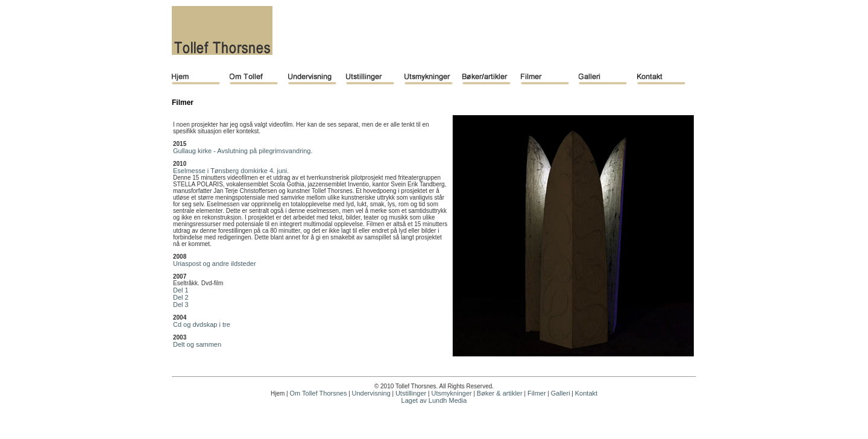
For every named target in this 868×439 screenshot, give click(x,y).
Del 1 (181, 290)
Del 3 (181, 305)
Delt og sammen (197, 344)
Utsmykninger (451, 393)
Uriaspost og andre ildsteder (215, 264)
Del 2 (181, 297)
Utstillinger (411, 393)
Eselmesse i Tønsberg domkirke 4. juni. (231, 171)
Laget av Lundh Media (434, 400)
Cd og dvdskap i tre (202, 324)
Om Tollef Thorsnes (318, 393)
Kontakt (586, 393)
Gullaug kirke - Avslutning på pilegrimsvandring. (243, 151)
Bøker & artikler (500, 393)
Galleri (561, 393)
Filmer (536, 393)
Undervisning (371, 393)
